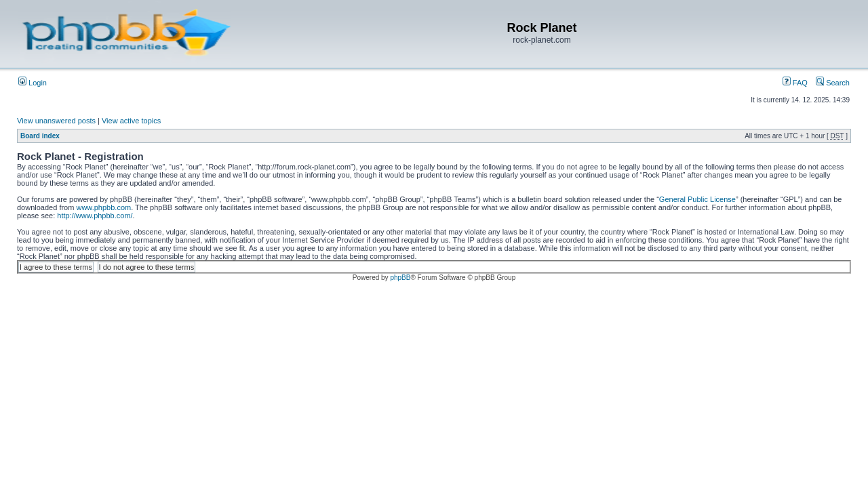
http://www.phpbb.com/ (95, 216)
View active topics (131, 121)
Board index (40, 136)
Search (833, 83)
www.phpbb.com (103, 207)
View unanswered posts (56, 121)
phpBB (400, 278)
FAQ (795, 83)
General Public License (697, 199)
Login (33, 83)
